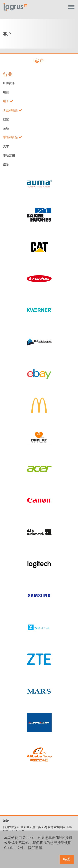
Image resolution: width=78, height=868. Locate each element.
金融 (6, 128)
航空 (6, 119)
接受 (67, 859)
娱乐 (6, 164)
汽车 (6, 146)
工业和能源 (10, 110)
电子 (6, 101)
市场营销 (9, 155)
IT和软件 (9, 83)
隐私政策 (35, 848)
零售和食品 (10, 137)
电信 (6, 92)
